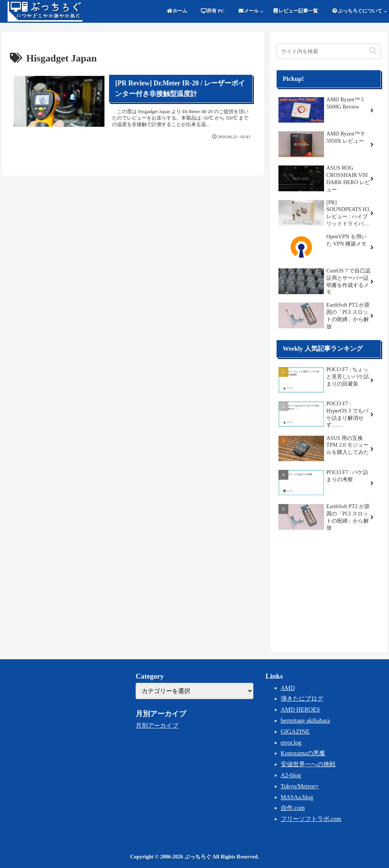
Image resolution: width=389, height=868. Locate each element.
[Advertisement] (329, 590)
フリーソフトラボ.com (311, 819)
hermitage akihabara (305, 721)
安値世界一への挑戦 (308, 764)
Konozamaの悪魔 (303, 753)
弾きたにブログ (302, 699)
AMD (288, 688)
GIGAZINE (295, 732)
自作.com (293, 808)
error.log (291, 743)
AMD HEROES (300, 710)
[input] (329, 51)
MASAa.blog (297, 797)
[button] (373, 51)
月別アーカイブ (157, 725)
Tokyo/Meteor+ (300, 786)
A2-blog (291, 775)
